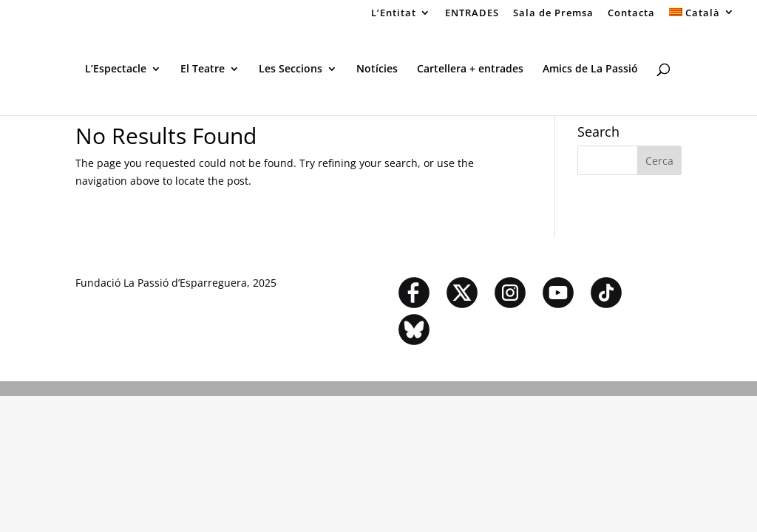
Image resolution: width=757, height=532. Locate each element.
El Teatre (203, 69)
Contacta (631, 14)
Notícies (377, 69)
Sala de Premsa (553, 14)
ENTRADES (472, 14)
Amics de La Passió (590, 69)
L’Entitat (394, 14)
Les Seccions (291, 69)
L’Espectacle (116, 69)
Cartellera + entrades (470, 69)
